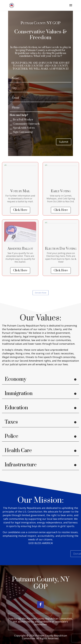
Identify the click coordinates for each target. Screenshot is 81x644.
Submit (64, 142)
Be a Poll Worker (21, 120)
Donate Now (40, 293)
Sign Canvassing (21, 132)
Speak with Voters (22, 128)
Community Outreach (25, 124)
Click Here (20, 210)
